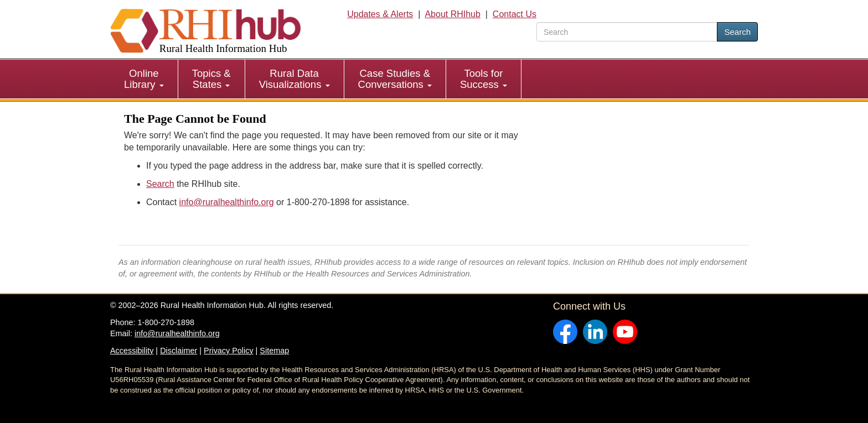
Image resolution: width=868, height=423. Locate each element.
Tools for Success (484, 79)
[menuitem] (144, 79)
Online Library (144, 79)
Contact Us (515, 14)
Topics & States (211, 79)
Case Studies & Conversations (395, 79)
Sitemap (274, 351)
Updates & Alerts (380, 14)
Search (737, 32)
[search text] (627, 32)
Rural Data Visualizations (294, 79)
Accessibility (132, 351)
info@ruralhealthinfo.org (227, 202)
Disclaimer (179, 351)
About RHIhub (453, 14)
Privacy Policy (229, 351)
